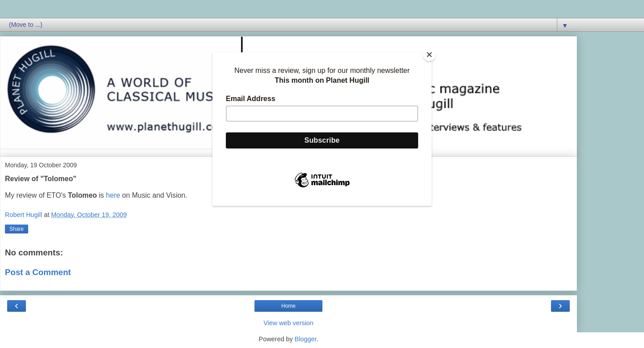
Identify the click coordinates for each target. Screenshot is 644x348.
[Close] (429, 55)
